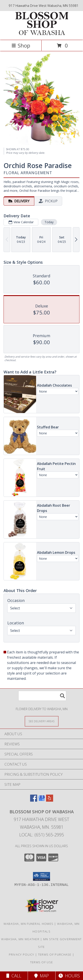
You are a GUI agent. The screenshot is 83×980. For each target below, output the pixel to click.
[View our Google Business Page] (42, 800)
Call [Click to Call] (14, 976)
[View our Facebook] (34, 800)
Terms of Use (42, 962)
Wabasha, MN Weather (20, 939)
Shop (21, 45)
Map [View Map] (42, 976)
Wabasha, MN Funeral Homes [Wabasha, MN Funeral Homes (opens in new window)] (29, 924)
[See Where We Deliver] (42, 721)
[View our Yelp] (50, 800)
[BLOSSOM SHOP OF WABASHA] (42, 34)
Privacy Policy (22, 954)
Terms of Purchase (55, 954)
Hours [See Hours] (69, 976)
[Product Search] (42, 696)
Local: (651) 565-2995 (42, 835)
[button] (41, 876)
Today (49, 222)
